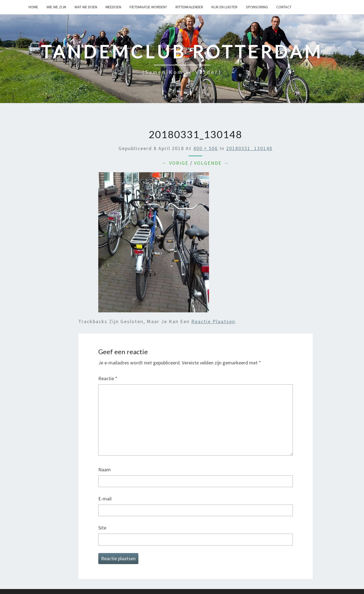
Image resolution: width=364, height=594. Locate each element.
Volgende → (211, 163)
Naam (104, 470)
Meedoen (113, 7)
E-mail (105, 499)
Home (33, 7)
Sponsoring (257, 7)
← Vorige (175, 163)
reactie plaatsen (213, 321)
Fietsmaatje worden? (148, 7)
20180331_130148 (249, 148)
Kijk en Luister (224, 7)
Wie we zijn (56, 7)
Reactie (108, 378)
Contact (284, 7)
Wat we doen (86, 7)
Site (102, 528)
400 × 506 (206, 148)
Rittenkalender (189, 7)
